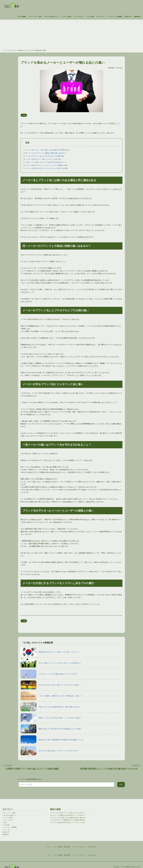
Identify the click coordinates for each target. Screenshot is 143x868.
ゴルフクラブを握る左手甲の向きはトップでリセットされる (67, 822)
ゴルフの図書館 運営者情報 (62, 855)
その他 (10, 50)
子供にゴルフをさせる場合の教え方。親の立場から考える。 (51, 707)
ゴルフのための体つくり (51, 17)
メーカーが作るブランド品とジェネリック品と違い (44, 159)
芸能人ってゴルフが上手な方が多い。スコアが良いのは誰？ (51, 718)
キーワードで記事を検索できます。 (31, 779)
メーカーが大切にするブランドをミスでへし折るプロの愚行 (47, 168)
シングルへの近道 (66, 17)
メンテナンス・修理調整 (115, 17)
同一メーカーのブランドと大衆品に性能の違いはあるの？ (46, 153)
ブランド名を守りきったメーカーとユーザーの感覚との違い (47, 165)
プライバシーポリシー (79, 855)
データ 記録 (90, 17)
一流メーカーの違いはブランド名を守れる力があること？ (46, 162)
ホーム (4, 50)
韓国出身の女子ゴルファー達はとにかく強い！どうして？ (50, 652)
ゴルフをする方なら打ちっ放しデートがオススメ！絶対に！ (51, 685)
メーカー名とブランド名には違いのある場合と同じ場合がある (47, 150)
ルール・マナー (101, 17)
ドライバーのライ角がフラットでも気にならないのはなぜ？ (67, 813)
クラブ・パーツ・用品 (35, 17)
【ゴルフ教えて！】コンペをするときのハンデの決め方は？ (51, 663)
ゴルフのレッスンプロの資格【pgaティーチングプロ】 (49, 674)
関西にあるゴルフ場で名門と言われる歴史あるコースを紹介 (51, 729)
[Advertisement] (71, 34)
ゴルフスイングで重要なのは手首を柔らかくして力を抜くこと (68, 815)
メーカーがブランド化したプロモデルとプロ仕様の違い (45, 156)
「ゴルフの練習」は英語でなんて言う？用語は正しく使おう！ (52, 696)
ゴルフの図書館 (22, 17)
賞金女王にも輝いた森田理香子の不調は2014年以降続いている (52, 740)
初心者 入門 (128, 17)
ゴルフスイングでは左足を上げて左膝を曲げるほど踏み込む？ (68, 818)
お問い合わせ (92, 855)
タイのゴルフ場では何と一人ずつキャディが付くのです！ (50, 751)
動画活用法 (137, 17)
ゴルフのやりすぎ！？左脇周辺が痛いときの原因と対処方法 (67, 820)
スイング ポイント (79, 17)
